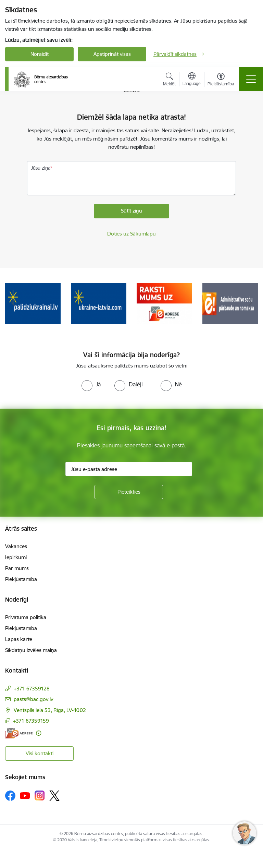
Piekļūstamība (21, 579)
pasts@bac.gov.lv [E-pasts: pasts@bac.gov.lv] (33, 699)
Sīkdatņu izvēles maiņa (31, 650)
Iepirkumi (16, 557)
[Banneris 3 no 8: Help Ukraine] (164, 303)
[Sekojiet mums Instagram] (40, 795)
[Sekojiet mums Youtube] (25, 795)
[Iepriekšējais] (13, 303)
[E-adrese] (19, 733)
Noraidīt (40, 54)
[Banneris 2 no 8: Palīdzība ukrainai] (99, 303)
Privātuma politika (26, 617)
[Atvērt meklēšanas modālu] (169, 80)
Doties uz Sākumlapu (131, 234)
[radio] (91, 384)
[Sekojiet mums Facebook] (10, 796)
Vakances (16, 546)
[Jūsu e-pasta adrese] (129, 469)
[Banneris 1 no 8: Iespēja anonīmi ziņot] (33, 303)
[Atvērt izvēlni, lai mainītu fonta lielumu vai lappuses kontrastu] (221, 80)
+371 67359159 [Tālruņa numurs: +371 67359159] (31, 721)
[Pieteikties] (129, 492)
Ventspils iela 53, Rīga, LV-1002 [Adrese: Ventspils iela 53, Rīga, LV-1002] (50, 710)
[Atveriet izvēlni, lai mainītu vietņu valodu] (192, 80)
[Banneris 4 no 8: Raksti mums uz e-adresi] (230, 303)
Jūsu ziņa (41, 168)
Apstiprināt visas (112, 54)
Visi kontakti (40, 753)
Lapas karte (19, 639)
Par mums (17, 568)
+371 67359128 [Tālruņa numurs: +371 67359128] (32, 689)
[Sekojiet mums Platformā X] (54, 796)
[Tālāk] (250, 303)
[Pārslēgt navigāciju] (251, 79)
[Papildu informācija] (39, 733)
